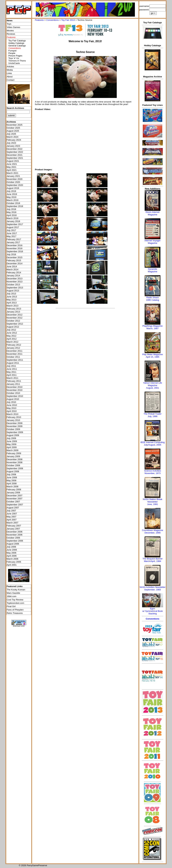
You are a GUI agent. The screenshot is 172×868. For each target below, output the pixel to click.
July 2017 (11, 230)
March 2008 (12, 486)
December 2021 (15, 155)
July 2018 (11, 209)
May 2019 (12, 197)
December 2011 (15, 351)
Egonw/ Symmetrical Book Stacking (152, 611)
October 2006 (13, 538)
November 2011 (15, 354)
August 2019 (13, 188)
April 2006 (12, 556)
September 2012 (15, 324)
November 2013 (15, 282)
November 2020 (15, 179)
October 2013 (13, 285)
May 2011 (12, 372)
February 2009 (14, 453)
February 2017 (14, 239)
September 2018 (15, 206)
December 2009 (15, 423)
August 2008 (13, 471)
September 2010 (15, 396)
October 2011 (13, 357)
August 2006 (13, 544)
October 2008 (13, 465)
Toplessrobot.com (15, 603)
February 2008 (14, 490)
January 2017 (13, 242)
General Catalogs (17, 46)
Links (9, 73)
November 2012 (15, 318)
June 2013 (12, 297)
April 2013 (12, 303)
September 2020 (15, 185)
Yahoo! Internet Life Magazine (153, 384)
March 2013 (12, 306)
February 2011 (14, 381)
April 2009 (12, 447)
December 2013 (15, 279)
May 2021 (12, 167)
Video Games (14, 27)
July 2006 (11, 547)
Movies (10, 31)
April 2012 (12, 339)
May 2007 (12, 517)
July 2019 (11, 191)
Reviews (11, 34)
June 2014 (12, 266)
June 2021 (12, 164)
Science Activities (153, 471)
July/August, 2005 (152, 445)
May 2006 (12, 553)
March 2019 (12, 200)
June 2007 (12, 514)
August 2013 (13, 291)
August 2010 (13, 399)
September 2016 (15, 251)
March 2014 (12, 269)
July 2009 (11, 438)
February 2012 (14, 345)
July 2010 (11, 402)
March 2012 (12, 342)
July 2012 (11, 330)
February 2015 (14, 260)
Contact (11, 80)
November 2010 (15, 390)
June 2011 (12, 369)
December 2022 (15, 149)
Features (39, 20)
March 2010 (12, 414)
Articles (10, 67)
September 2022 (15, 152)
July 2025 (11, 134)
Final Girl (11, 606)
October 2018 (13, 203)
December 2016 (15, 245)
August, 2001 (153, 388)
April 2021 (12, 170)
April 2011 (12, 375)
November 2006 (15, 535)
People (12, 53)
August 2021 (13, 161)
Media (10, 70)
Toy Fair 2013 (68, 20)
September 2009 (15, 432)
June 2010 (12, 405)
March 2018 (12, 218)
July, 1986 (153, 416)
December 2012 (15, 315)
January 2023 (13, 146)
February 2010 (14, 417)
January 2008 (13, 493)
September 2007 (15, 505)
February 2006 (14, 562)
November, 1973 (152, 473)
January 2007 (13, 529)
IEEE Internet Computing (153, 442)
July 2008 (11, 474)
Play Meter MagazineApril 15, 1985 (153, 356)
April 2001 (12, 565)
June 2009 (12, 441)
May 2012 (12, 336)
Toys (9, 24)
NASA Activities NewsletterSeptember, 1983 (153, 588)
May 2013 (12, 300)
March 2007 (12, 523)
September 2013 (15, 288)
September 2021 (15, 158)
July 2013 (11, 294)
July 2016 (11, 254)
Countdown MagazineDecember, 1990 (153, 531)
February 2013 (14, 309)
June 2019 (12, 194)
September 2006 (15, 541)
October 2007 (13, 502)
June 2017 (12, 233)
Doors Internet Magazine (153, 213)
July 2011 (11, 366)
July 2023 (11, 143)
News (10, 21)
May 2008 (12, 480)
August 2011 (13, 363)
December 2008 (15, 459)
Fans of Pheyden (15, 610)
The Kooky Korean (16, 590)
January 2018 (13, 221)
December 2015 (15, 257)
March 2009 (12, 450)
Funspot (12, 51)
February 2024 (14, 140)
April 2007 (12, 520)
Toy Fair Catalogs (17, 41)
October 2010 (13, 393)
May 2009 (12, 444)
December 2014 (15, 263)
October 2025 (13, 128)
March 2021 (12, 173)
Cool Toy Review (15, 600)
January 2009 (13, 456)
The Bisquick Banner (153, 559)
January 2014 (13, 276)
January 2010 (13, 420)
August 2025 (13, 131)
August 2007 (13, 508)
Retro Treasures (15, 613)
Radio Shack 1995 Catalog (152, 299)
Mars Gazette (13, 593)
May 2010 (12, 408)
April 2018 (12, 215)
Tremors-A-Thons (17, 61)
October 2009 (13, 429)
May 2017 (12, 236)
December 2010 (15, 387)
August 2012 (13, 327)
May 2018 (12, 212)
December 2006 (15, 532)
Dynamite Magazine (153, 270)
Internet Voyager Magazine (152, 242)
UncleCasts (14, 63)
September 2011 (15, 360)
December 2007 (15, 496)
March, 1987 (153, 328)
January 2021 (13, 176)
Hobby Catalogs (16, 43)
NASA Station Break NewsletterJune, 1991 (153, 502)
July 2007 (11, 511)
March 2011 (12, 378)
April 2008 (12, 483)
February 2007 (14, 526)
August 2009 (13, 435)
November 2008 (15, 462)
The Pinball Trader (153, 414)
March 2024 (12, 137)
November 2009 (15, 426)
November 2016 (15, 248)
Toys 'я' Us (14, 58)
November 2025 (15, 125)
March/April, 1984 (153, 561)
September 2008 (15, 468)
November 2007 (15, 499)
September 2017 (15, 224)
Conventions (52, 20)
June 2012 (12, 333)
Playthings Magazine (153, 326)
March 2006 (12, 559)
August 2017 (13, 227)
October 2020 (13, 182)
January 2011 (13, 384)
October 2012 (13, 321)
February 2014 (14, 273)
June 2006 (12, 550)
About (10, 77)
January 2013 (13, 312)
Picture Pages (15, 56)
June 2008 (12, 477)
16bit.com (12, 596)
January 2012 (13, 348)
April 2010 (12, 411)
